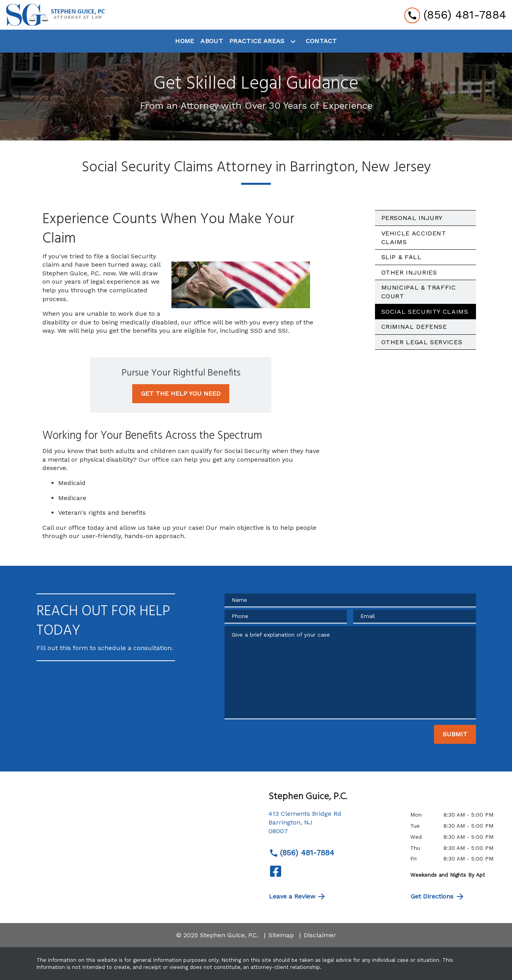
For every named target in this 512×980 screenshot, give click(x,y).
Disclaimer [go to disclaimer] (320, 935)
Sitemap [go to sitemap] (281, 935)
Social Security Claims (425, 312)
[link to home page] (55, 15)
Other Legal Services (422, 342)
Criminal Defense (414, 327)
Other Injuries (409, 272)
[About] (212, 41)
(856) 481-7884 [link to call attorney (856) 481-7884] (302, 853)
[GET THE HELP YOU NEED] (181, 394)
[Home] (185, 41)
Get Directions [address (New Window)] (438, 897)
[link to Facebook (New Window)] (276, 871)
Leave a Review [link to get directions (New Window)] (298, 897)
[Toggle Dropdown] (295, 42)
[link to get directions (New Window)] (333, 826)
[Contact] (321, 41)
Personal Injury (412, 218)
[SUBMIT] (455, 734)
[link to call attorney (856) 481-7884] (455, 15)
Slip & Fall (402, 257)
